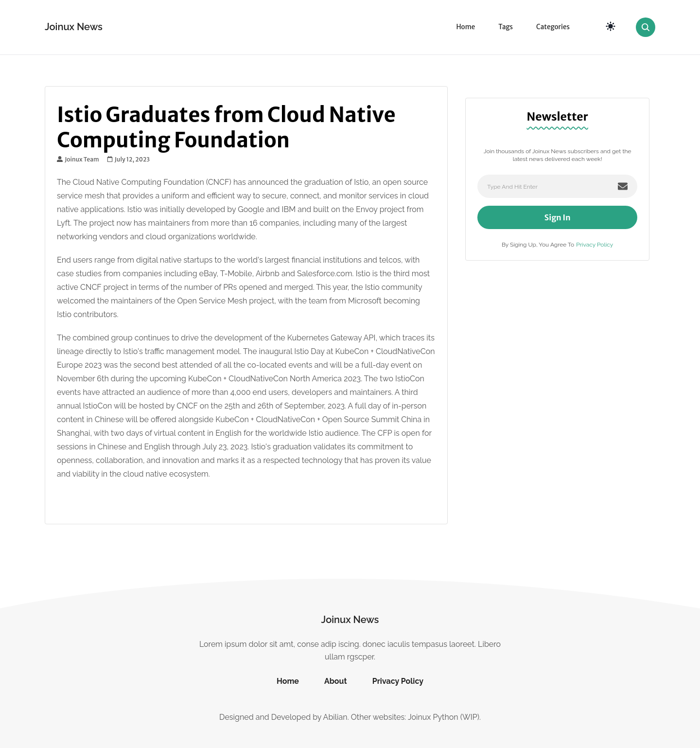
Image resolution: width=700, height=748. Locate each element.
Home (465, 27)
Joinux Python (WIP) (444, 717)
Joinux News (74, 27)
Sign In (558, 217)
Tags (506, 27)
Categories (553, 27)
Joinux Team (78, 160)
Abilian (335, 717)
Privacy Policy (595, 245)
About (336, 681)
